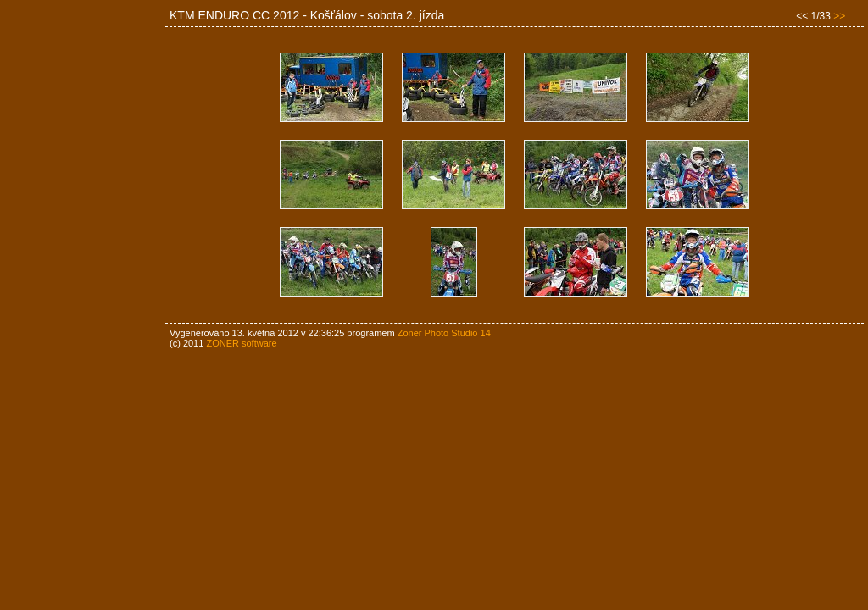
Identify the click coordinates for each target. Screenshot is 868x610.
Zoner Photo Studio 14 (444, 333)
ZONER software (241, 343)
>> (839, 16)
